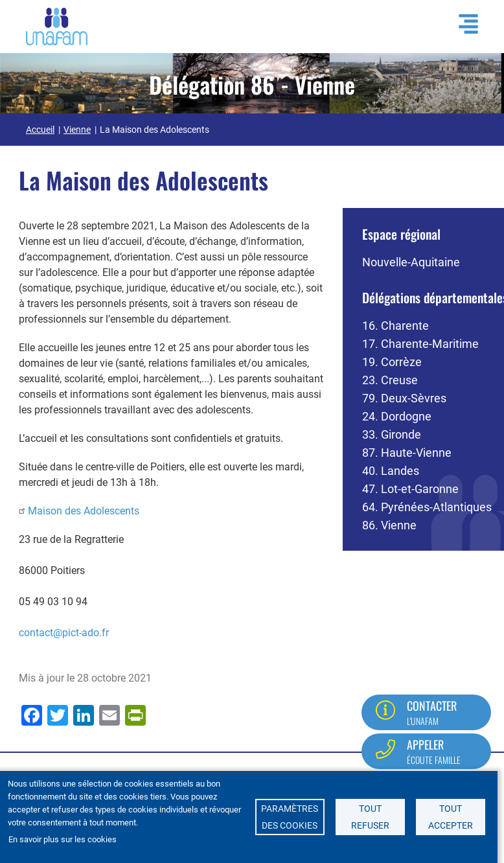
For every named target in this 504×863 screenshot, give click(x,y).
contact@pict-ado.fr (64, 633)
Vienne (77, 130)
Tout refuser (370, 817)
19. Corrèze (392, 362)
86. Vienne (389, 525)
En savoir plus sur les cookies (63, 839)
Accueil (40, 130)
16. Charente (395, 326)
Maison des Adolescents (84, 511)
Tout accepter (451, 817)
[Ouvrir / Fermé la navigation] (462, 24)
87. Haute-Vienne (407, 453)
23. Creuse (390, 380)
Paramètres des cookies (290, 817)
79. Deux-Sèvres (404, 398)
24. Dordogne (397, 416)
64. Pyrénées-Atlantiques (427, 507)
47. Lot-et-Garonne (410, 489)
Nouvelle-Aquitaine (411, 262)
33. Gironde (392, 434)
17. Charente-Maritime (420, 344)
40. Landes (391, 471)
